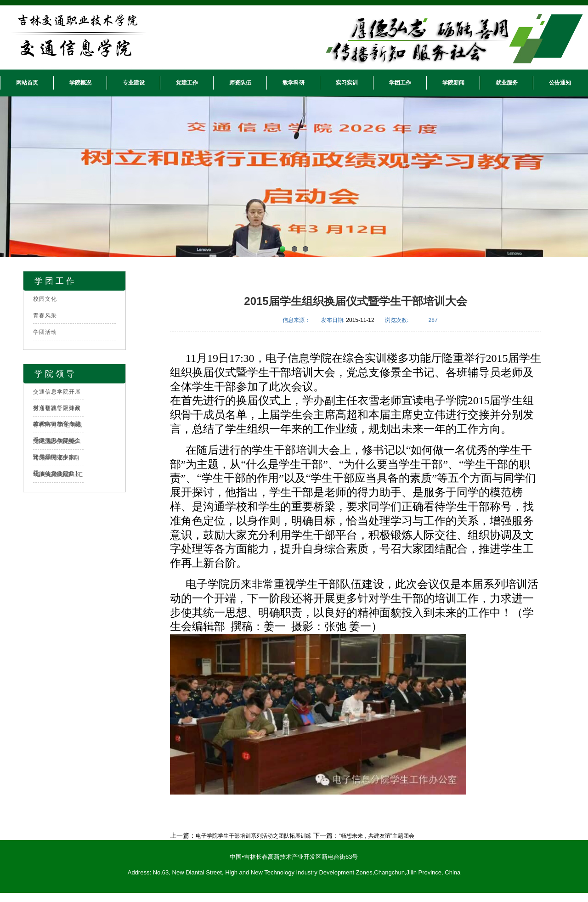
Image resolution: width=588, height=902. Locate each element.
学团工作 (400, 83)
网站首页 (27, 83)
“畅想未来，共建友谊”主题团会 (377, 836)
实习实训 (347, 83)
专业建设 (134, 83)
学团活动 (45, 332)
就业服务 (507, 83)
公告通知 (560, 83)
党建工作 (187, 83)
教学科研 (294, 83)
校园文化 (45, 299)
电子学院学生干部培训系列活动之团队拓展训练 (254, 836)
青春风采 (45, 316)
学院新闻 (453, 83)
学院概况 (80, 83)
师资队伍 (240, 83)
